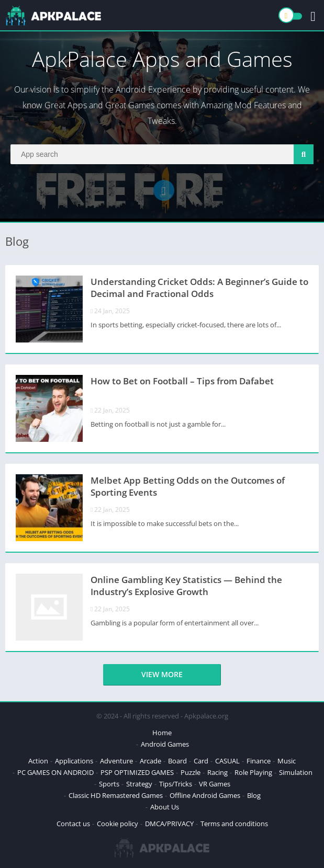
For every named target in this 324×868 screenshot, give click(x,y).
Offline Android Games (205, 795)
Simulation (296, 772)
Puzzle (191, 772)
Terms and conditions (234, 824)
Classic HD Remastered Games (116, 795)
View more (162, 674)
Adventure (116, 761)
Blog (254, 795)
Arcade (150, 761)
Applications (74, 761)
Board (177, 761)
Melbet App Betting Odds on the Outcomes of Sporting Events (188, 486)
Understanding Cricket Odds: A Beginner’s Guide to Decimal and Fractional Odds (199, 288)
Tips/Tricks (176, 784)
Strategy (139, 784)
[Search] (162, 154)
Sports (109, 784)
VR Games (215, 784)
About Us (165, 807)
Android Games (165, 744)
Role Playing (253, 772)
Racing (217, 772)
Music (287, 761)
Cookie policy (118, 824)
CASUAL (227, 761)
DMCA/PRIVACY (169, 824)
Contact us (73, 824)
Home (162, 733)
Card (201, 761)
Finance (259, 761)
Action (38, 761)
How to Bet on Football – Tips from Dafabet (182, 381)
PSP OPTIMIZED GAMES (137, 772)
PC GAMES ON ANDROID (55, 772)
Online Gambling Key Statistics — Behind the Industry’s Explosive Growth (186, 586)
